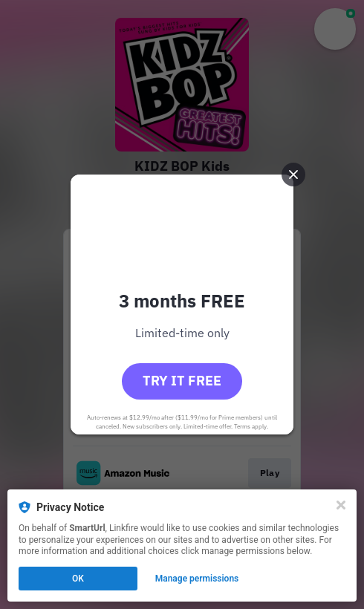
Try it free (182, 381)
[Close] (341, 505)
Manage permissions (197, 579)
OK (78, 579)
